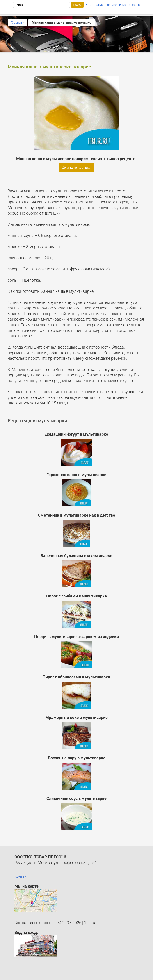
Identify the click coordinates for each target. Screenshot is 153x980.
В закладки (113, 5)
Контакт (21, 876)
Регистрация (94, 5)
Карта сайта (131, 5)
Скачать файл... (76, 168)
